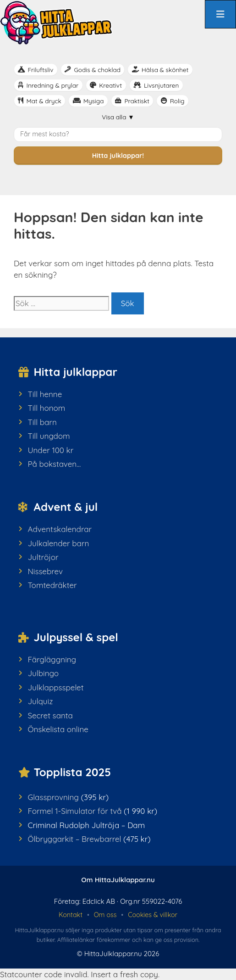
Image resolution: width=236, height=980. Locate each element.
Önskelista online (58, 729)
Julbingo (43, 673)
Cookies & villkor (153, 915)
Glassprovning (53, 797)
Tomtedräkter (52, 585)
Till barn (42, 422)
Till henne (45, 394)
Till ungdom (49, 436)
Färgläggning (52, 659)
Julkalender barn (58, 543)
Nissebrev (45, 571)
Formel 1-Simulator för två (74, 811)
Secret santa (50, 715)
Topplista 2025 (72, 772)
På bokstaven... (54, 464)
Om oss (105, 915)
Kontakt (71, 915)
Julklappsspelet (55, 687)
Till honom (46, 408)
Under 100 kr (50, 450)
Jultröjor (43, 557)
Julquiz (40, 701)
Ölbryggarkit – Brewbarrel (74, 839)
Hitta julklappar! (118, 156)
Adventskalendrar (60, 529)
